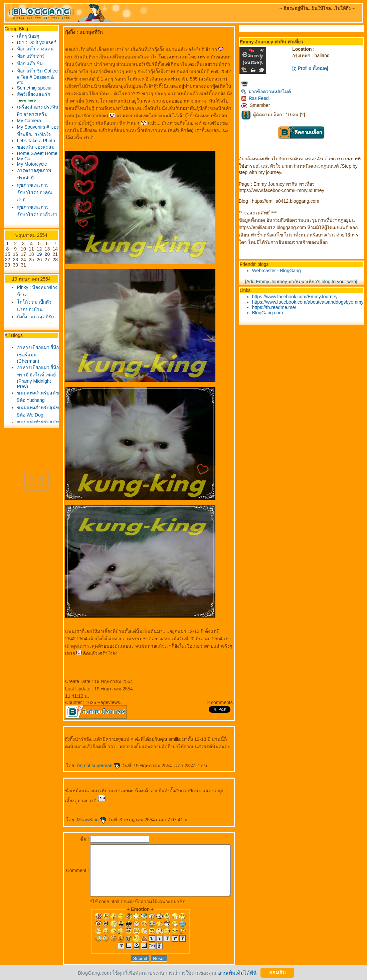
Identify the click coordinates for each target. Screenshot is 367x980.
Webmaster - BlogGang (278, 271)
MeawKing (81, 812)
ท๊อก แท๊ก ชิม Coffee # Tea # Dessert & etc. (30, 89)
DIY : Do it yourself (26, 45)
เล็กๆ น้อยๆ (26, 36)
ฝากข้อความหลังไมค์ (268, 92)
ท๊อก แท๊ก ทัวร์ (29, 69)
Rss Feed (257, 98)
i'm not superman (88, 758)
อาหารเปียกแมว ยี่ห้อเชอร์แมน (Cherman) (31, 428)
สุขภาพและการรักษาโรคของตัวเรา (31, 269)
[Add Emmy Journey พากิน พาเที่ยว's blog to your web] (303, 282)
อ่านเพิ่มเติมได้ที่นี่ (237, 972)
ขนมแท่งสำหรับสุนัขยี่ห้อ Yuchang (31, 481)
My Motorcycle (30, 218)
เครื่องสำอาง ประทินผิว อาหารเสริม (28, 132)
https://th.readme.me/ (276, 307)
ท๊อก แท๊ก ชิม (28, 76)
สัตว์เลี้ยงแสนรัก (32, 112)
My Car (23, 213)
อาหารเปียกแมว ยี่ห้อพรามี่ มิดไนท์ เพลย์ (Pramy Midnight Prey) (31, 455)
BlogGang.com (269, 313)
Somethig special (25, 103)
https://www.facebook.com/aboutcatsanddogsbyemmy (310, 302)
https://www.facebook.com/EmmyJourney (297, 297)
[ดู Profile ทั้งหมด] (312, 68)
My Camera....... (28, 149)
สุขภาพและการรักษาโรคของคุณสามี (31, 247)
